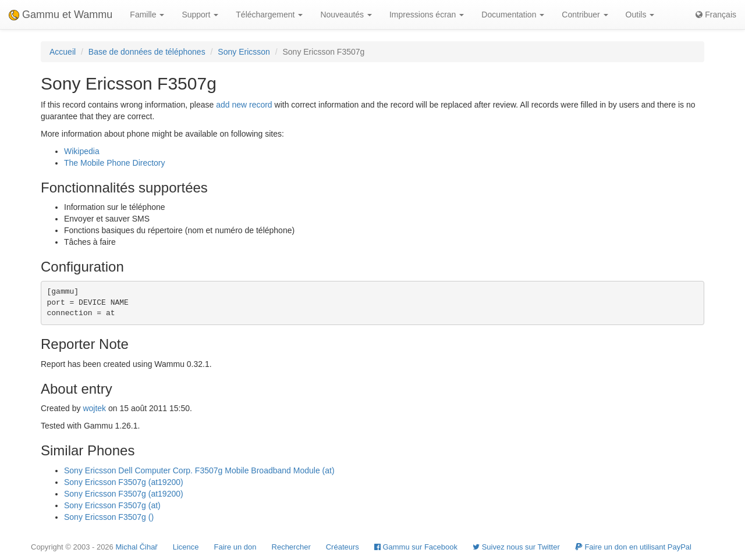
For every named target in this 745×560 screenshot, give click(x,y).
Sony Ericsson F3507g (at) (112, 505)
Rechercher (291, 547)
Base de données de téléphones (147, 52)
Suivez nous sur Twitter (516, 547)
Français (716, 15)
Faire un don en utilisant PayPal (633, 547)
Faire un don (235, 547)
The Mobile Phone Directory (115, 163)
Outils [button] (640, 15)
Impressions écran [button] (427, 15)
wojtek (94, 408)
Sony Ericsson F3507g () (109, 517)
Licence (186, 547)
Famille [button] (147, 15)
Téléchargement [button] (269, 15)
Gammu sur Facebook (416, 547)
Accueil (63, 52)
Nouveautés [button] (346, 15)
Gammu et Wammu (61, 15)
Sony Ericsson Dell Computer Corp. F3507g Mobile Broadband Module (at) (199, 470)
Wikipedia (82, 151)
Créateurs (343, 547)
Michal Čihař (136, 547)
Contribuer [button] (585, 15)
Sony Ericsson (244, 52)
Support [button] (200, 15)
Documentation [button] (513, 15)
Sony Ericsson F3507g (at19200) (124, 482)
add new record (244, 105)
